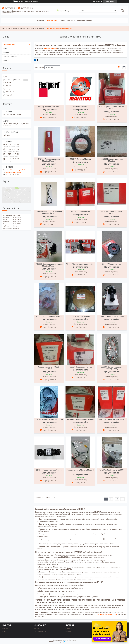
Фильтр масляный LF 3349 (49, 107)
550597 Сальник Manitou (80, 159)
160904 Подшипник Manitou (80, 367)
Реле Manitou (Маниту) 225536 (112, 470)
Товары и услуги (52, 20)
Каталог (37, 629)
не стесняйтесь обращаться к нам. (106, 614)
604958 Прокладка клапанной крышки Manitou (49, 212)
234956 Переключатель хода (112, 316)
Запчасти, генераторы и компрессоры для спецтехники (25, 29)
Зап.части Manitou (80, 107)
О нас (63, 20)
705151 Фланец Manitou (80, 316)
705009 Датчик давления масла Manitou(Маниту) (49, 265)
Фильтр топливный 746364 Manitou (49, 368)
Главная (41, 20)
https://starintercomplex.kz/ (15, 170)
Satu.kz (74, 640)
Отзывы (6, 52)
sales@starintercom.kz (13, 172)
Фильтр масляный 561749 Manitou (112, 419)
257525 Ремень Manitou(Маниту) (49, 419)
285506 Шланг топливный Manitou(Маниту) (112, 368)
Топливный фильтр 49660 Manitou (80, 419)
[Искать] (115, 10)
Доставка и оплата (84, 20)
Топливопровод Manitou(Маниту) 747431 (80, 471)
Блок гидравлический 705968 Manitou (112, 108)
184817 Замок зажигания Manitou (80, 264)
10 (117, 499)
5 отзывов (99, 1)
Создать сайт (29, 1)
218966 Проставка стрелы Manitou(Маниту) (49, 160)
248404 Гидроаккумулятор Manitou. (112, 160)
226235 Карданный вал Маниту (49, 470)
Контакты (71, 20)
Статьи (6, 61)
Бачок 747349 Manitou (80, 212)
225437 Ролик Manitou (112, 264)
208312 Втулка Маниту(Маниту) (49, 316)
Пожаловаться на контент (72, 642)
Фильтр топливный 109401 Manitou (112, 212)
